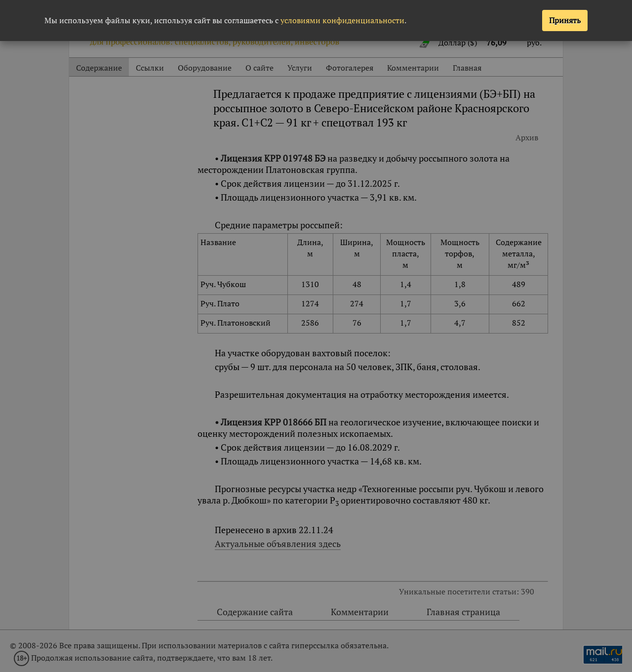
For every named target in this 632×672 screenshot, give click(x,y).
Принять (565, 20)
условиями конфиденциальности (342, 20)
